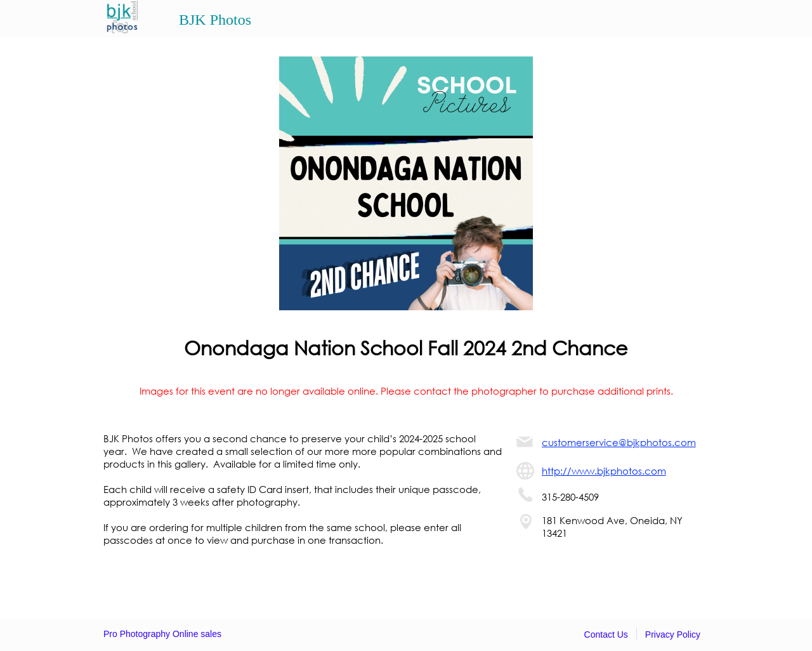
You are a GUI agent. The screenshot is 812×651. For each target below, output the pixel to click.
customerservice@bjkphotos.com (619, 442)
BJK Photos (215, 20)
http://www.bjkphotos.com (604, 471)
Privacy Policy (673, 635)
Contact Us (606, 635)
